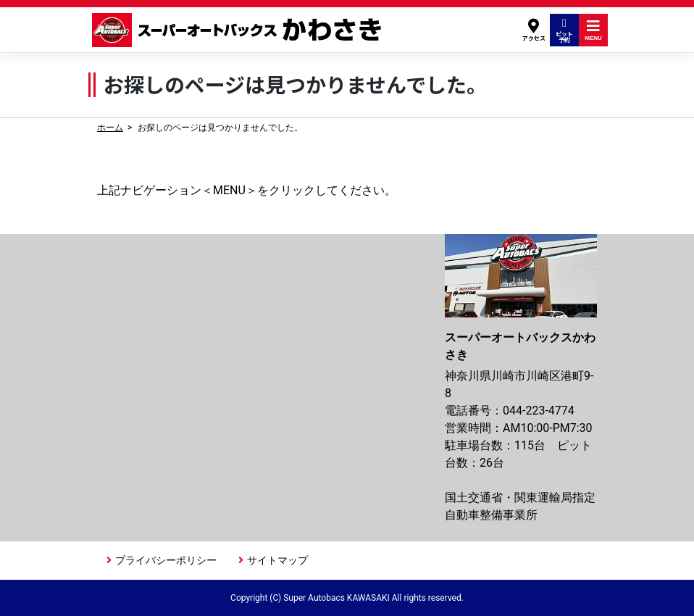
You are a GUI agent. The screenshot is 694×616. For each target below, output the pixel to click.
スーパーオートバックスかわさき (239, 30)
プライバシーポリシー (166, 560)
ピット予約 (564, 30)
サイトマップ (277, 560)
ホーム (110, 128)
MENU (593, 30)
